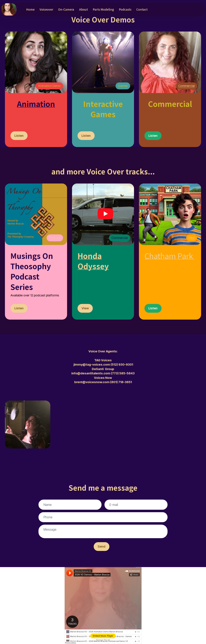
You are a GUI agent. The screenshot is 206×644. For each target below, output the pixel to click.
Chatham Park (169, 256)
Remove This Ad (103, 640)
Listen (19, 136)
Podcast (55, 238)
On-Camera (66, 9)
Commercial (186, 86)
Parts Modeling (103, 9)
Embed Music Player (103, 636)
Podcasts (125, 9)
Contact (142, 9)
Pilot (192, 238)
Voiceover (46, 9)
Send (102, 546)
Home (30, 9)
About (83, 9)
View (85, 308)
